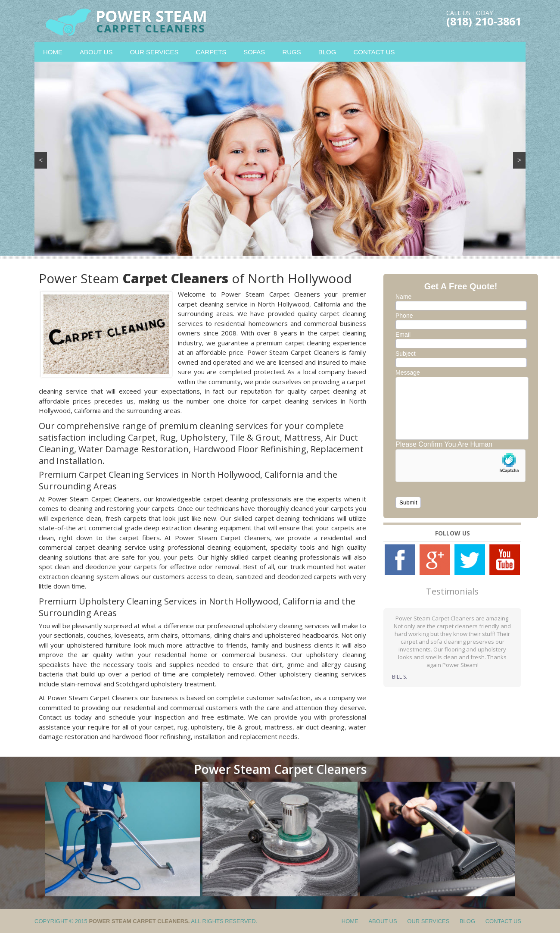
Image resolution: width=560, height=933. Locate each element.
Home (53, 52)
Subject (406, 354)
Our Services (154, 52)
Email (403, 335)
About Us (96, 52)
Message (408, 373)
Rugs (291, 52)
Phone (404, 316)
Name (403, 297)
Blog (327, 52)
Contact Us (374, 52)
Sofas (254, 52)
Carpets (211, 52)
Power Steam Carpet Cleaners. (139, 921)
